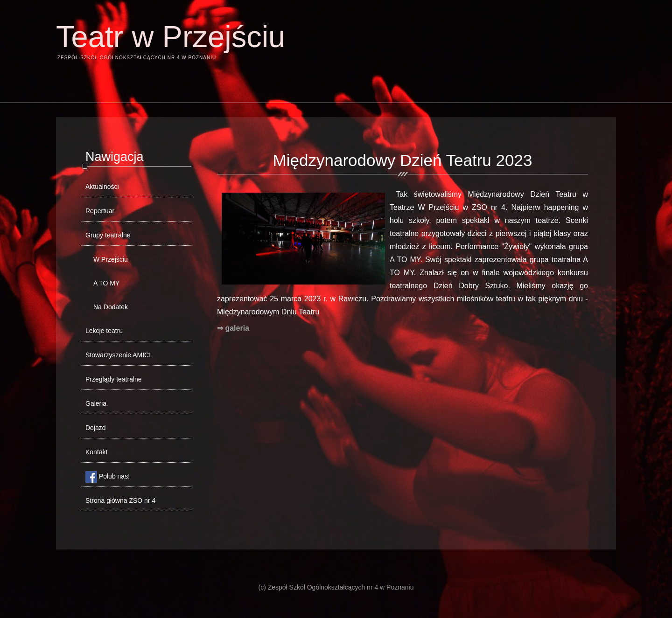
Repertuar (100, 211)
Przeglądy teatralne (114, 379)
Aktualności (102, 187)
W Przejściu (111, 259)
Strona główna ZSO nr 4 (120, 500)
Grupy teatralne (108, 235)
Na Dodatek (111, 307)
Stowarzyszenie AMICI (118, 355)
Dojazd (96, 428)
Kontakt (96, 452)
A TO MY (106, 283)
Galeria (96, 403)
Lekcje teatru (104, 331)
